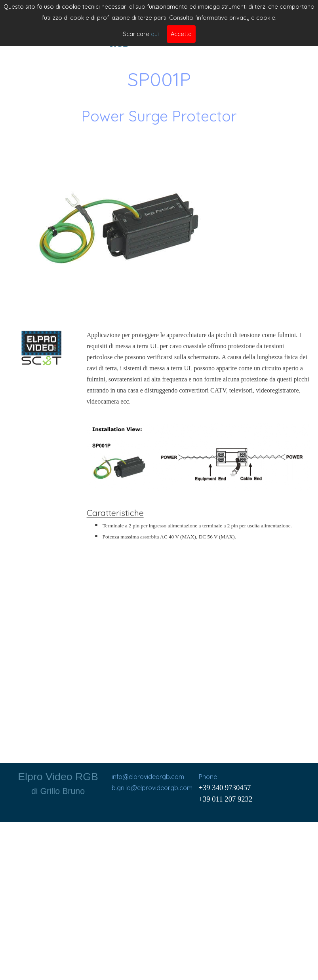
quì (155, 34)
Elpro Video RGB (58, 777)
